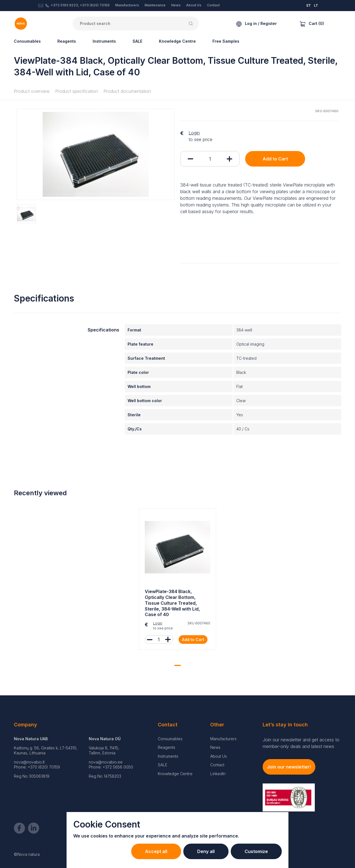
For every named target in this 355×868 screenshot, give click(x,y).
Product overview (32, 91)
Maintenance (155, 5)
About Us (194, 5)
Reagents (67, 41)
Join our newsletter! (289, 767)
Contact (213, 5)
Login (194, 133)
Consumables (27, 41)
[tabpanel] (177, 580)
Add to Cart (275, 159)
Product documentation (127, 91)
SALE (137, 41)
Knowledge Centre (177, 41)
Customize (256, 851)
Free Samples (226, 41)
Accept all (156, 851)
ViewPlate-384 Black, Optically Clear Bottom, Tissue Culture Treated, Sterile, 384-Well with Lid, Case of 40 (172, 603)
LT (316, 5)
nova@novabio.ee (106, 762)
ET (309, 5)
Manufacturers (127, 5)
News (176, 5)
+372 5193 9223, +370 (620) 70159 (80, 5)
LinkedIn (218, 774)
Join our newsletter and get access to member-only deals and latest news (301, 743)
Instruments (104, 41)
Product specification (77, 91)
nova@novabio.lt (29, 762)
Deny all (206, 851)
